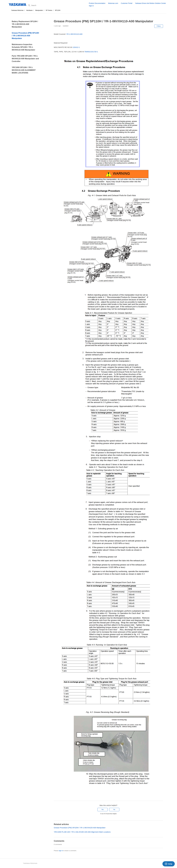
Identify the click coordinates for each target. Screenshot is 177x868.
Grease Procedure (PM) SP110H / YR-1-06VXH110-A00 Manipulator (25, 36)
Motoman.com (113, 3)
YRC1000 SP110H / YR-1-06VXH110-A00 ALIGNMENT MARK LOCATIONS (24, 70)
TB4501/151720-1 (91, 52)
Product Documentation (97, 3)
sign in (61, 851)
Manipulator (39, 10)
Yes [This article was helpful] (102, 810)
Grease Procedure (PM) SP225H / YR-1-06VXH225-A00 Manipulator (80, 828)
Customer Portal (127, 3)
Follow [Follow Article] (159, 26)
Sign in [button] (91, 6)
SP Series (49, 10)
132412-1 (76, 47)
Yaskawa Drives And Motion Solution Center (150, 3)
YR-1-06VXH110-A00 (74, 34)
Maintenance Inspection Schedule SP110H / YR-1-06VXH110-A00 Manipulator (23, 47)
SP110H (58, 10)
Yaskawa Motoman (17, 10)
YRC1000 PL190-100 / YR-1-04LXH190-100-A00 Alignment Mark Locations (82, 832)
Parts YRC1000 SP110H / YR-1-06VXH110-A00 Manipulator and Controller (25, 59)
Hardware (29, 10)
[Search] (58, 5)
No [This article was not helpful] (114, 810)
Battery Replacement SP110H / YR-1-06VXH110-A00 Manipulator (25, 24)
